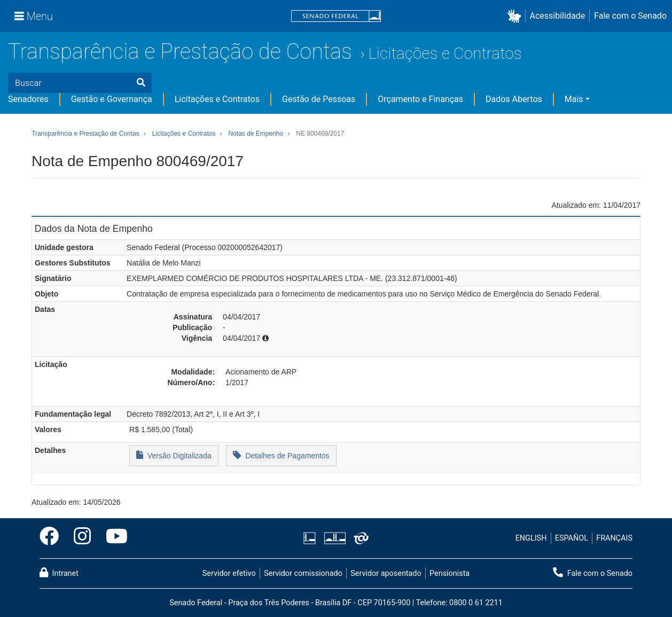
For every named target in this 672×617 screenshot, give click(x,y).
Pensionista (450, 573)
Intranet (59, 573)
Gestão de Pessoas (319, 99)
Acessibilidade (558, 16)
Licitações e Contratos (445, 53)
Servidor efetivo (229, 573)
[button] (516, 16)
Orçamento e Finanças (420, 99)
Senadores (28, 99)
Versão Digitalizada (174, 455)
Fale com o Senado (630, 16)
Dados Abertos (514, 99)
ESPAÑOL (572, 538)
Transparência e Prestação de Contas (180, 52)
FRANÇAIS (614, 538)
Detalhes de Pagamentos (281, 455)
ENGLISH (531, 538)
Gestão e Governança (112, 99)
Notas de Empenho (256, 134)
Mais (574, 99)
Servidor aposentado (386, 573)
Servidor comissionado (303, 573)
